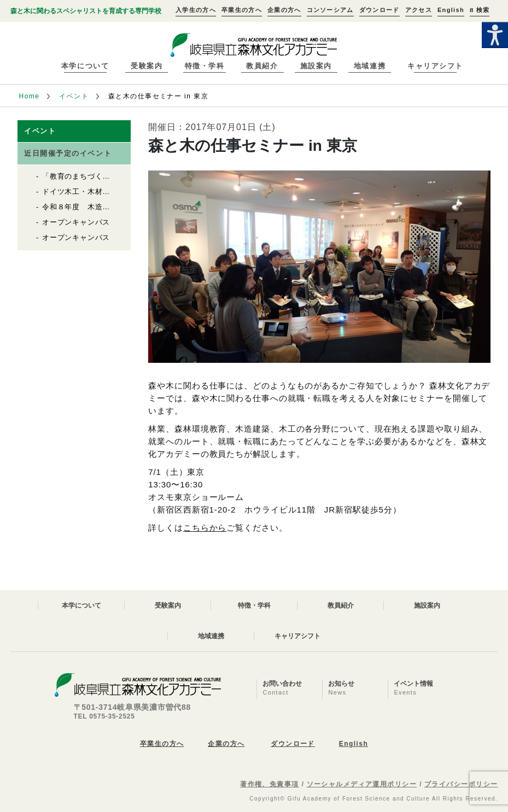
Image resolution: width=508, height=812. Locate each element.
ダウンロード (379, 10)
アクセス (419, 10)
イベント (74, 96)
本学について (85, 66)
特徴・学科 (205, 66)
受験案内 (147, 66)
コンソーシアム (330, 10)
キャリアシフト (435, 66)
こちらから (205, 528)
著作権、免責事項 (270, 784)
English (451, 10)
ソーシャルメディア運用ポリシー (362, 784)
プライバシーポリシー (461, 784)
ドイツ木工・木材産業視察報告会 (99, 192)
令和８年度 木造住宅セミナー (95, 207)
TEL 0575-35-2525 (104, 716)
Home (30, 96)
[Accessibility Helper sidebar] (495, 35)
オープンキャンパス (76, 222)
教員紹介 (262, 66)
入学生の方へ (196, 10)
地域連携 (370, 66)
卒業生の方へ (242, 10)
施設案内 (316, 66)
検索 (480, 10)
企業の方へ (284, 10)
